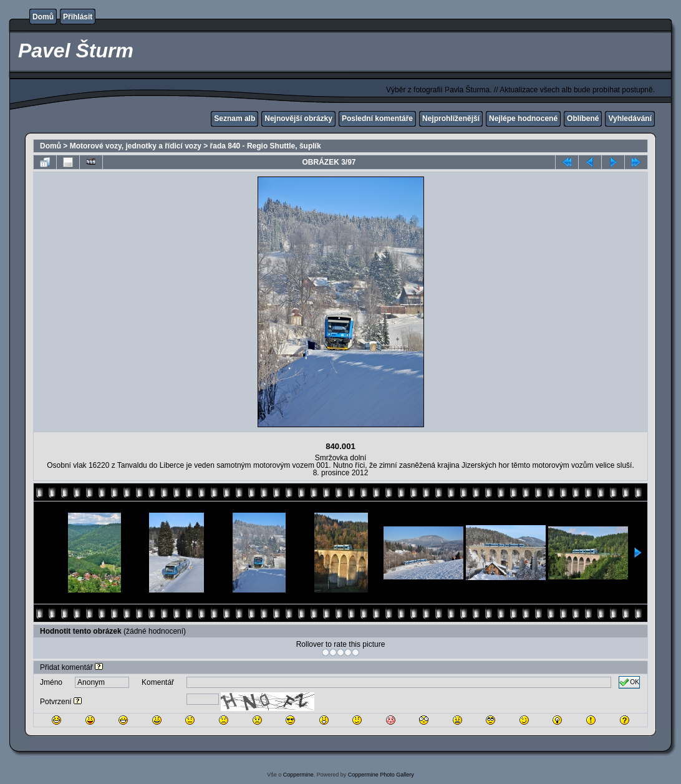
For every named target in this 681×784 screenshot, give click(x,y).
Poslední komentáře (377, 119)
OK (629, 682)
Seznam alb (234, 119)
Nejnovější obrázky (298, 119)
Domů (43, 17)
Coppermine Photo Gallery (381, 775)
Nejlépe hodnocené (523, 119)
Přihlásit (78, 17)
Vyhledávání (630, 119)
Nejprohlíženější (451, 119)
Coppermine (298, 775)
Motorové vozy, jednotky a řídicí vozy (136, 146)
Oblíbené (583, 119)
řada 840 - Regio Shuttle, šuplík (266, 146)
